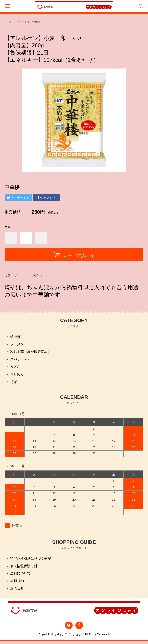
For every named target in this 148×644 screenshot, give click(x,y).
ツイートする (18, 198)
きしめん (17, 376)
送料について (21, 576)
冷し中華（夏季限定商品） (32, 352)
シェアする (46, 198)
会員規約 (17, 583)
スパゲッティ (21, 360)
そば (14, 383)
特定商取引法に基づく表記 (32, 560)
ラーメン (17, 345)
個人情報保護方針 (25, 568)
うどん (16, 368)
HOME (9, 22)
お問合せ (17, 591)
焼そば (22, 22)
